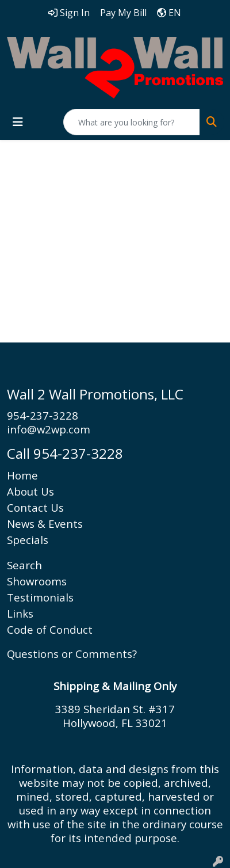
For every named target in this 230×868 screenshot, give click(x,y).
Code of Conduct (50, 629)
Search (24, 565)
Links (20, 613)
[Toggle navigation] (18, 122)
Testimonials (40, 597)
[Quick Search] (132, 122)
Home (22, 475)
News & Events (45, 524)
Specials (28, 540)
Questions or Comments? (72, 654)
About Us (30, 491)
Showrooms (37, 581)
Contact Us (35, 507)
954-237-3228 (43, 415)
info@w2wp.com (49, 429)
